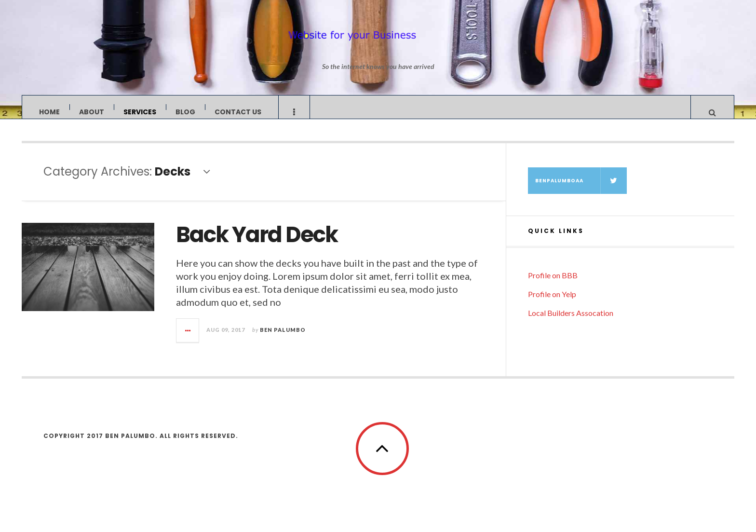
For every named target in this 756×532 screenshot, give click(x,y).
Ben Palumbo (283, 339)
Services (140, 112)
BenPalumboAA (581, 190)
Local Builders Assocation (571, 322)
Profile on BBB (553, 285)
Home (49, 112)
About (92, 112)
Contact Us (238, 112)
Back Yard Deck (257, 244)
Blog (185, 112)
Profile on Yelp (552, 304)
